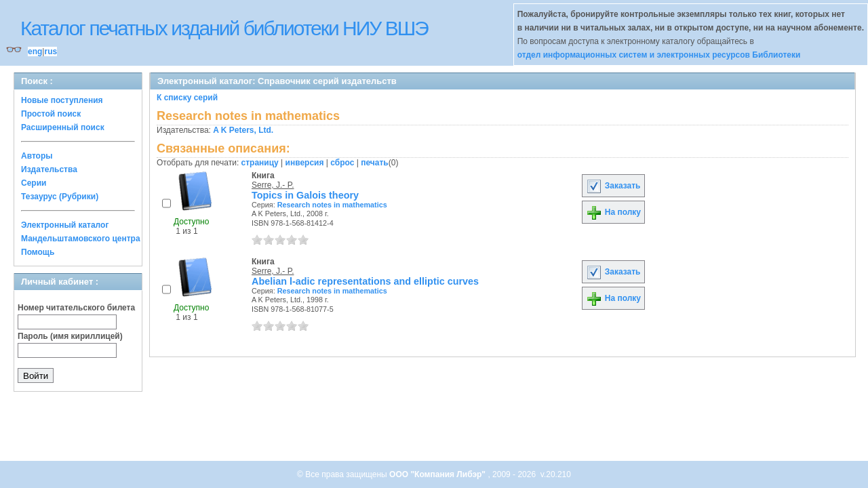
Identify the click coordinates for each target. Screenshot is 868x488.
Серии (34, 183)
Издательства (49, 169)
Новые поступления (62, 100)
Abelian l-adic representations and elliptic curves (365, 281)
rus (51, 52)
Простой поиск (51, 114)
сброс (342, 163)
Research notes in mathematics (332, 205)
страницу (260, 163)
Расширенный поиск (63, 127)
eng (35, 52)
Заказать (613, 186)
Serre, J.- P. (273, 185)
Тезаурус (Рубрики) (60, 197)
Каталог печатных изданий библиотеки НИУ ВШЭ (224, 28)
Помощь (38, 252)
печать (375, 163)
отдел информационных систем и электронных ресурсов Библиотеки (659, 55)
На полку (613, 212)
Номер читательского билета (76, 308)
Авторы (37, 156)
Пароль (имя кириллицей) (70, 336)
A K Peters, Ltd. (243, 130)
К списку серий (187, 98)
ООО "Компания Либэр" (438, 474)
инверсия (305, 163)
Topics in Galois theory (305, 195)
